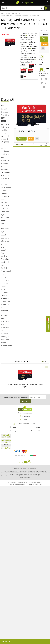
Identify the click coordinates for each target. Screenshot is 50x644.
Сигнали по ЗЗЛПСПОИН (35, 485)
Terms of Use (16, 482)
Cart (47, 7)
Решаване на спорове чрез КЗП (18, 485)
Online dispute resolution (35, 482)
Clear (43, 361)
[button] (42, 80)
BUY (23, 139)
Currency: (17, 456)
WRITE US (25, 416)
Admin (9, 482)
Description (6, 642)
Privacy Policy (24, 482)
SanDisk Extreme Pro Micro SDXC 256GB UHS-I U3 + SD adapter (29, 123)
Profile (48, 2)
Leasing (45, 44)
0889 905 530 (25, 420)
